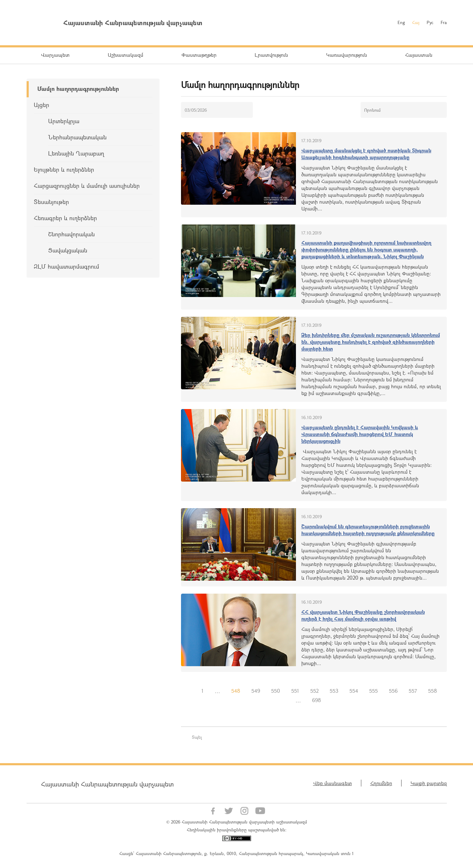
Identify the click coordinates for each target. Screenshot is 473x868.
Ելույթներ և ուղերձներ (64, 169)
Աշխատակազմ (126, 55)
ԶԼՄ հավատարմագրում (66, 266)
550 (276, 691)
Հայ (416, 22)
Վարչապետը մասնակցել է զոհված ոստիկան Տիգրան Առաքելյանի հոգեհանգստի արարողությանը (366, 154)
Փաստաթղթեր (199, 55)
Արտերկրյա (64, 121)
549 (256, 691)
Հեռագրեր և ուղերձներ (65, 218)
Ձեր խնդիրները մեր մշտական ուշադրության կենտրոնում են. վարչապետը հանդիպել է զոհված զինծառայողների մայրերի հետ (371, 342)
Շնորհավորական (71, 234)
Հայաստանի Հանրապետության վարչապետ (107, 784)
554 (354, 691)
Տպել (197, 737)
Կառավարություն (347, 55)
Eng (401, 22)
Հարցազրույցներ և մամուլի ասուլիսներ (87, 185)
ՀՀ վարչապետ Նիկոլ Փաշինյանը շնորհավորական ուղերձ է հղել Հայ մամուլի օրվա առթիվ (363, 615)
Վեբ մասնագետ (333, 783)
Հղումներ (381, 783)
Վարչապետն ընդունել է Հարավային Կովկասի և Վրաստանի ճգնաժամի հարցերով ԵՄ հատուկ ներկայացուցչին (360, 434)
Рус (430, 22)
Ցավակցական (68, 250)
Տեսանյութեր (51, 202)
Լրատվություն (271, 55)
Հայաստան (419, 55)
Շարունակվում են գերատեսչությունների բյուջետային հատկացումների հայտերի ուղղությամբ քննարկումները (368, 530)
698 (317, 700)
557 (413, 691)
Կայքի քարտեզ (429, 783)
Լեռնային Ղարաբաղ (76, 153)
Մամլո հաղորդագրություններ (78, 89)
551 (295, 691)
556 (393, 691)
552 (314, 691)
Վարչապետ (55, 55)
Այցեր (41, 105)
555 (374, 691)
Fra (444, 22)
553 (334, 691)
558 (433, 691)
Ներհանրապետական (77, 137)
